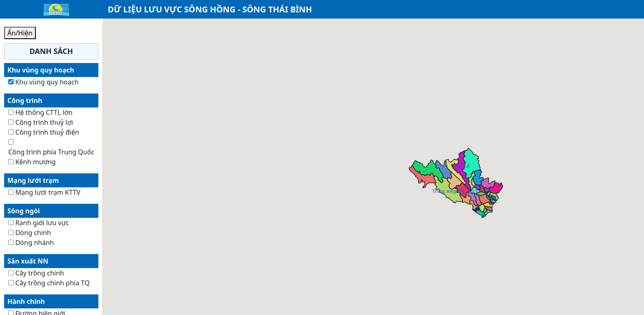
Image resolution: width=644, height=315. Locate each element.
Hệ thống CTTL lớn (44, 112)
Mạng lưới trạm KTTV (48, 192)
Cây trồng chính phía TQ (52, 283)
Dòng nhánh (35, 243)
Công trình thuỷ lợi (44, 122)
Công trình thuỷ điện (47, 132)
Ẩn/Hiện (20, 33)
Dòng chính (33, 233)
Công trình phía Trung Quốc (51, 152)
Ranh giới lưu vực (42, 223)
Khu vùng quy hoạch (47, 82)
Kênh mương (35, 162)
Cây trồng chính (40, 273)
